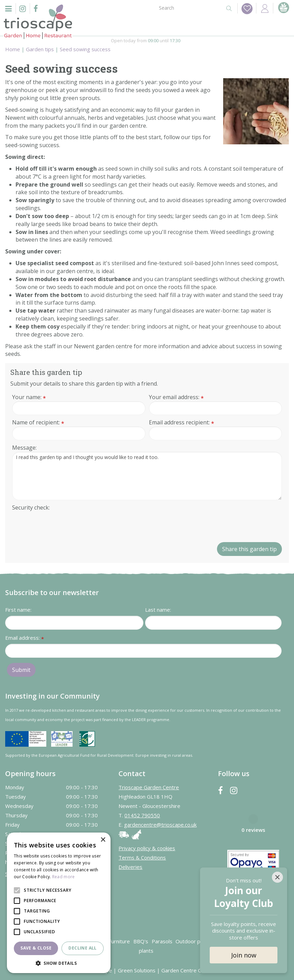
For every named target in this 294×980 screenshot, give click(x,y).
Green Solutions (137, 970)
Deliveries (130, 866)
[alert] (59, 903)
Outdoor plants (194, 941)
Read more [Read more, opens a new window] (64, 877)
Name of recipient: (38, 422)
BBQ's (141, 941)
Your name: (29, 397)
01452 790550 (142, 815)
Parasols (162, 941)
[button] (59, 963)
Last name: (158, 609)
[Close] (277, 877)
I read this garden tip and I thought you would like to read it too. (147, 476)
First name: (18, 609)
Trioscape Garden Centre (149, 787)
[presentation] (65, 525)
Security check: (31, 507)
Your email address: (176, 397)
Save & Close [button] (36, 948)
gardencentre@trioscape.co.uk (160, 824)
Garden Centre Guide (187, 970)
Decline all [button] (82, 948)
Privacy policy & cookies (147, 848)
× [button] (103, 840)
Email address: (25, 638)
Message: (24, 448)
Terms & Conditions (142, 857)
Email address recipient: (182, 422)
